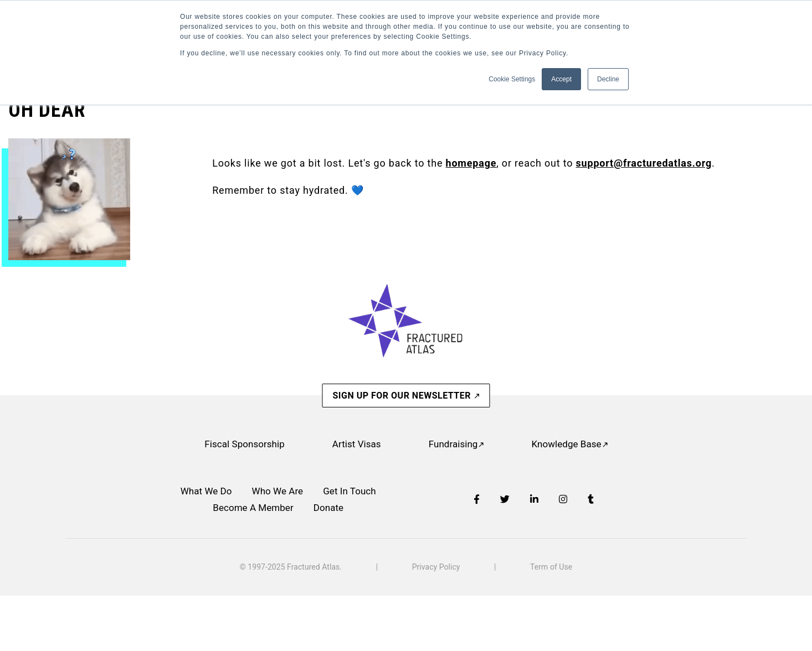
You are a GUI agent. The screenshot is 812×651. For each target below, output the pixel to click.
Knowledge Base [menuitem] (566, 444)
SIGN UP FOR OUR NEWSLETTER (403, 396)
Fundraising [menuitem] (453, 444)
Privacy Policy (436, 567)
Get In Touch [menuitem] (350, 491)
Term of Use (551, 567)
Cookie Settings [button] (512, 79)
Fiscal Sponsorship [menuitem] (244, 444)
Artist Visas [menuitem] (357, 444)
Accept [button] (561, 79)
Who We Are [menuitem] (278, 491)
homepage (471, 163)
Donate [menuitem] (328, 508)
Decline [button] (608, 79)
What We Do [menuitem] (206, 491)
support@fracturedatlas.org (644, 163)
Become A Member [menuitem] (253, 508)
